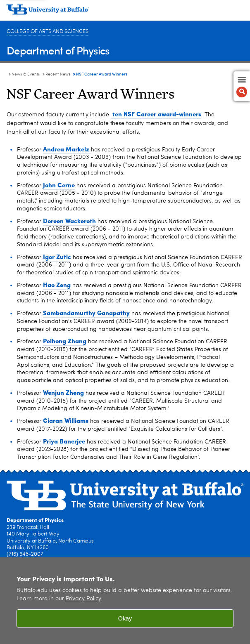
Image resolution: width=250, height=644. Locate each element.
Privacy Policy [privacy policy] (83, 599)
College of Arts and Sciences (48, 32)
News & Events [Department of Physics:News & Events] (26, 74)
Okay (125, 618)
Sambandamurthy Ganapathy (86, 313)
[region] (125, 601)
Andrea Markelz (67, 149)
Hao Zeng (57, 285)
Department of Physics (58, 50)
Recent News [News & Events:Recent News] (58, 74)
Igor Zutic (57, 257)
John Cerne (59, 185)
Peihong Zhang (65, 341)
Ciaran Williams (66, 420)
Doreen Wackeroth (69, 221)
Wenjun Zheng (63, 392)
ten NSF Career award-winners (156, 114)
